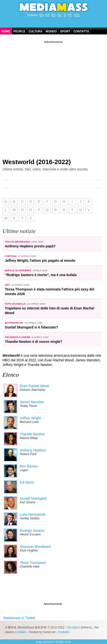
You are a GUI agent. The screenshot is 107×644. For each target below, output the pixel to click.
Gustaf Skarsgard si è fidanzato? (32, 327)
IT (65, 15)
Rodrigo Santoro (32, 531)
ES (53, 15)
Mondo (51, 31)
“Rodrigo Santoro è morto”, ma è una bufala (41, 275)
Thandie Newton (32, 434)
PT (70, 15)
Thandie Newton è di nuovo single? (34, 342)
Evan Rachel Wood (34, 386)
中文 (77, 15)
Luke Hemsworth (33, 514)
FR (47, 15)
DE (59, 15)
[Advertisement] (53, 98)
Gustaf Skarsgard (33, 498)
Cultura (36, 31)
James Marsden (32, 402)
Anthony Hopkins (33, 450)
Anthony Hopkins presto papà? (30, 246)
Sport (65, 31)
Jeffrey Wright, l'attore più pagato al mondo (40, 261)
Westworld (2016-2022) (37, 162)
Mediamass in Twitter (19, 618)
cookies (21, 632)
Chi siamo (73, 627)
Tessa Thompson (33, 563)
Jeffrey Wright (30, 418)
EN (41, 15)
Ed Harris (27, 482)
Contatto (81, 31)
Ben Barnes (29, 466)
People (19, 31)
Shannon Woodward (35, 547)
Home (6, 31)
